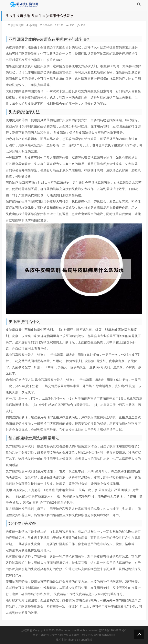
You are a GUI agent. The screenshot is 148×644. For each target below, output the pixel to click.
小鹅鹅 (33, 25)
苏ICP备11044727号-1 (113, 630)
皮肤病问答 (17, 25)
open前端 (86, 640)
